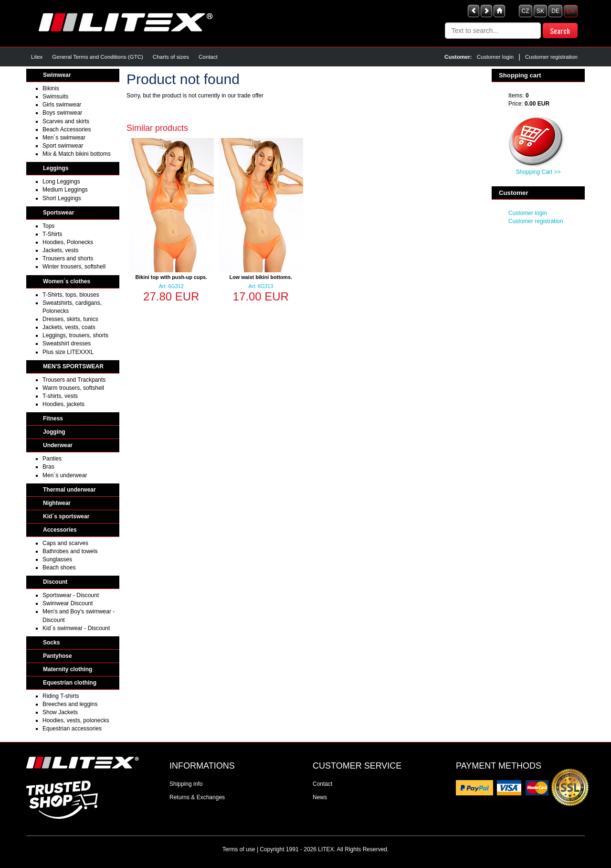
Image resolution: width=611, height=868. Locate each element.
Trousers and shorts (68, 258)
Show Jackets (60, 712)
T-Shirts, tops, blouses (71, 295)
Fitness (53, 418)
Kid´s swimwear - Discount (76, 628)
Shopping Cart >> (538, 172)
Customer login (495, 57)
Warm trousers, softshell (73, 388)
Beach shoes (59, 568)
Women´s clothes (67, 281)
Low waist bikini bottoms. (261, 277)
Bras (48, 467)
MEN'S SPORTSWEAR (73, 366)
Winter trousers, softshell (74, 267)
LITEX (326, 849)
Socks (51, 643)
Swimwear (57, 75)
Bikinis (51, 88)
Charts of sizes (171, 57)
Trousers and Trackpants (74, 380)
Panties (52, 459)
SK (540, 11)
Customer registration (551, 57)
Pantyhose (58, 656)
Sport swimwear (63, 146)
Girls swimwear (62, 105)
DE (555, 11)
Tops (48, 226)
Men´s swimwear (64, 138)
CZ (526, 11)
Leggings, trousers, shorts (75, 335)
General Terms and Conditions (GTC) (98, 57)
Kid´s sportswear (66, 516)
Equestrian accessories (72, 729)
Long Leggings (61, 182)
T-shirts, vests (60, 396)
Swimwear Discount (68, 603)
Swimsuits (55, 96)
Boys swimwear (62, 113)
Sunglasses (57, 559)
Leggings (56, 168)
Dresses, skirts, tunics (70, 319)
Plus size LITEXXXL (68, 352)
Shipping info (186, 784)
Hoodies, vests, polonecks (76, 720)
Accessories (60, 530)
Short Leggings (62, 198)
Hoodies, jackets (63, 404)
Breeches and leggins (70, 704)
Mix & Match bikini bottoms (77, 154)
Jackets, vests (60, 250)
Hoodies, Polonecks (68, 242)
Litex (37, 57)
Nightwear (57, 503)
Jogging (54, 432)
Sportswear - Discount (71, 595)
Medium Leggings (65, 190)
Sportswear (58, 213)
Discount (55, 582)
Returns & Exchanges (197, 797)
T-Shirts (52, 234)
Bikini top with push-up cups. (171, 277)
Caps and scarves (65, 543)
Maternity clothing (68, 669)
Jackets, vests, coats (69, 327)
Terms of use (239, 849)
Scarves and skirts (66, 121)
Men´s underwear (65, 475)
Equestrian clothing (70, 683)
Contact (208, 57)
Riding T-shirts (61, 696)
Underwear (58, 445)
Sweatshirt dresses (67, 343)
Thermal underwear (69, 490)
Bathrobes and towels (70, 551)
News (320, 797)
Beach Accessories (67, 129)
